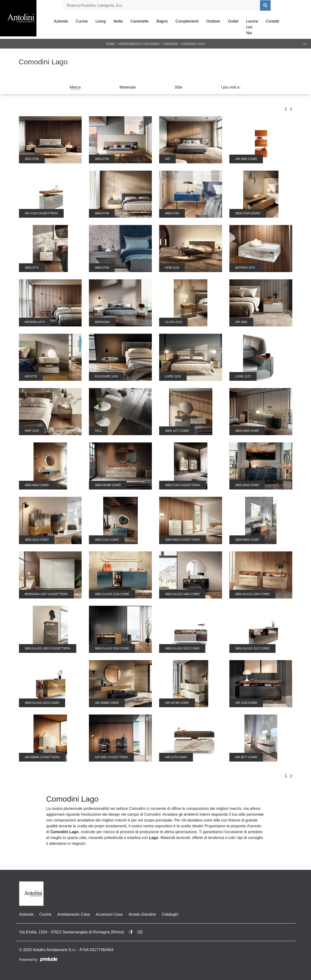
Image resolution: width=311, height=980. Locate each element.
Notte (118, 21)
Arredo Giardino (142, 914)
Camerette (140, 21)
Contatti (272, 21)
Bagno (162, 21)
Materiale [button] (128, 87)
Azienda (61, 21)
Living (101, 21)
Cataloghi (170, 914)
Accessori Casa (109, 914)
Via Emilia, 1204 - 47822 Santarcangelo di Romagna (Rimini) (72, 932)
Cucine (82, 21)
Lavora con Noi (252, 27)
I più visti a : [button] (231, 87)
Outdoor (213, 21)
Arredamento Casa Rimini (139, 44)
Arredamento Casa (73, 914)
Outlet (233, 21)
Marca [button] (75, 87)
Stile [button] (178, 87)
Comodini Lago (193, 44)
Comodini (170, 44)
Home (110, 44)
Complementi (187, 21)
